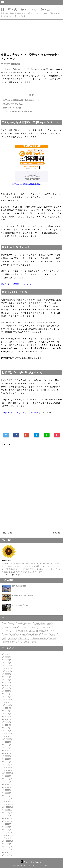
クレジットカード (10, 627)
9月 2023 (7, 742)
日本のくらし (23, 638)
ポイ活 (18, 631)
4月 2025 (7, 688)
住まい (55, 635)
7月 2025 (7, 680)
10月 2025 (7, 671)
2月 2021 (7, 830)
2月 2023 (7, 762)
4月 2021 (7, 824)
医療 (39, 631)
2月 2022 (7, 796)
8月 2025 (7, 677)
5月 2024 (7, 719)
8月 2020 (7, 847)
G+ (26, 435)
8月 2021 (7, 813)
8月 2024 (7, 711)
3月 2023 (7, 759)
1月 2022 (7, 799)
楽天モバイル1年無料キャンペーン (16, 284)
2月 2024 (7, 728)
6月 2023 (7, 750)
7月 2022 (7, 782)
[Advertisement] (31, 36)
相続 (4, 638)
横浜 (53, 631)
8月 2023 (7, 745)
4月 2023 (7, 756)
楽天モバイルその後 (12, 108)
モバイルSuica (29, 631)
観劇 (14, 635)
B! (37, 435)
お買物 (36, 624)
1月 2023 (7, 765)
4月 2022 (7, 790)
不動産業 (53, 638)
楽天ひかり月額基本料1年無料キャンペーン (32, 184)
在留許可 (46, 635)
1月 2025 (7, 697)
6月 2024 (7, 716)
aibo (4, 624)
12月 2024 (7, 699)
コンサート (23, 627)
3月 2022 (7, 793)
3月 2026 (7, 657)
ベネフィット (8, 631)
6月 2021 (7, 818)
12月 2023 (7, 733)
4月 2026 (7, 654)
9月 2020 (7, 844)
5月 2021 (7, 821)
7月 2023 (7, 748)
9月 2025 (7, 674)
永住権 (46, 631)
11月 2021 (8, 804)
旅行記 (35, 642)
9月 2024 (7, 708)
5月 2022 (7, 787)
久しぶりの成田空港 (20, 605)
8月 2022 (7, 779)
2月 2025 (7, 694)
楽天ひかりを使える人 (13, 104)
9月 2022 (7, 776)
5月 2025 (7, 685)
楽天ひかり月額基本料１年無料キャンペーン (23, 100)
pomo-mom (6, 561)
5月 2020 (7, 855)
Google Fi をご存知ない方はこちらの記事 (20, 413)
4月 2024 (7, 722)
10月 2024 (7, 705)
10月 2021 (8, 807)
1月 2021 (7, 833)
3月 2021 (7, 827)
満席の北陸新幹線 (19, 586)
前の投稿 (56, 533)
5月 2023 (7, 753)
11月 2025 (7, 668)
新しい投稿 (7, 533)
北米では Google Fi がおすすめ (17, 111)
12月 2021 (8, 801)
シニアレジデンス (45, 627)
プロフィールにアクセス (11, 575)
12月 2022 (7, 767)
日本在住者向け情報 (39, 638)
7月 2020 (7, 850)
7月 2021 (7, 816)
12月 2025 (7, 666)
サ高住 (33, 627)
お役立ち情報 (46, 624)
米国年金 (6, 642)
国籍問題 (37, 635)
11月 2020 (8, 838)
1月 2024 (7, 731)
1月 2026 (7, 663)
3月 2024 (7, 725)
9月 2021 (7, 810)
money (11, 624)
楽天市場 (6, 635)
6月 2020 (7, 852)
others (19, 624)
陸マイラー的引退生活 (21, 642)
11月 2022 (7, 770)
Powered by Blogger (31, 862)
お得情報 (15, 64)
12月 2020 (8, 835)
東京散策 (12, 638)
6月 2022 (7, 784)
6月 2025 (7, 683)
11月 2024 (7, 702)
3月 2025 (7, 691)
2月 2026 (7, 660)
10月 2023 (7, 739)
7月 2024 (7, 714)
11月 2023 (7, 736)
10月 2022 (8, 773)
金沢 (29, 635)
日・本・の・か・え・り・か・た (26, 9)
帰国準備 (22, 635)
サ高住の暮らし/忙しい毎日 (23, 596)
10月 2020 (8, 841)
